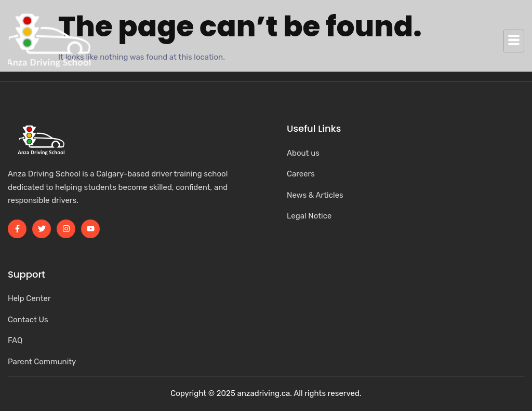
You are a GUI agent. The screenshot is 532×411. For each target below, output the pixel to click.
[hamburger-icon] (514, 41)
